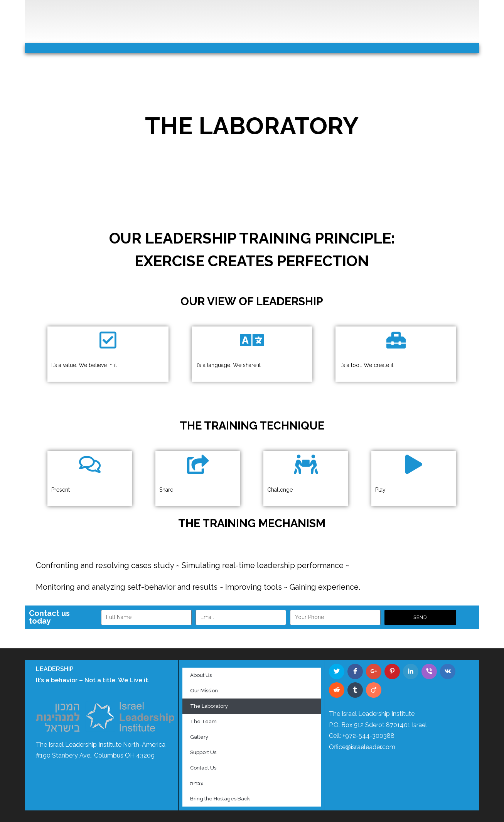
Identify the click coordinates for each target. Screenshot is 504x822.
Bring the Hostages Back (220, 799)
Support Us (203, 752)
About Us (201, 675)
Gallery (199, 737)
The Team (203, 721)
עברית (197, 783)
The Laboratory (209, 706)
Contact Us (203, 768)
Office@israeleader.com (362, 747)
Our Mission (204, 691)
